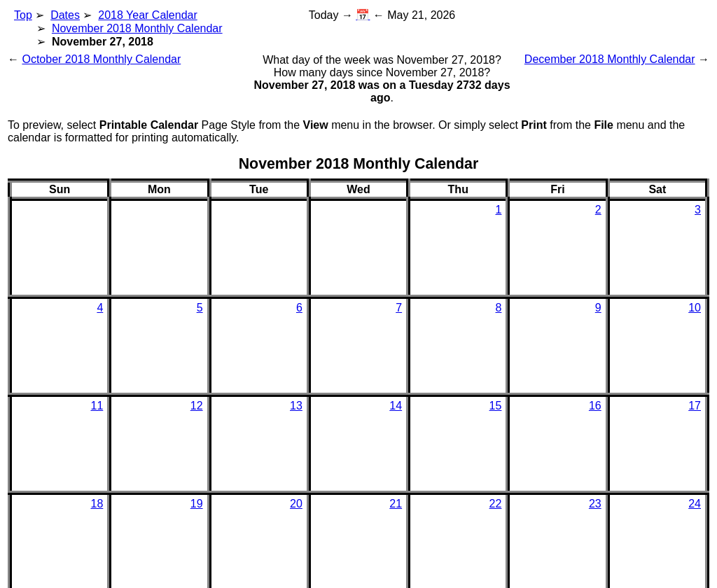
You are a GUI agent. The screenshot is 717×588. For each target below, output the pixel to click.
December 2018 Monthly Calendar (610, 59)
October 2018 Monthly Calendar (101, 59)
